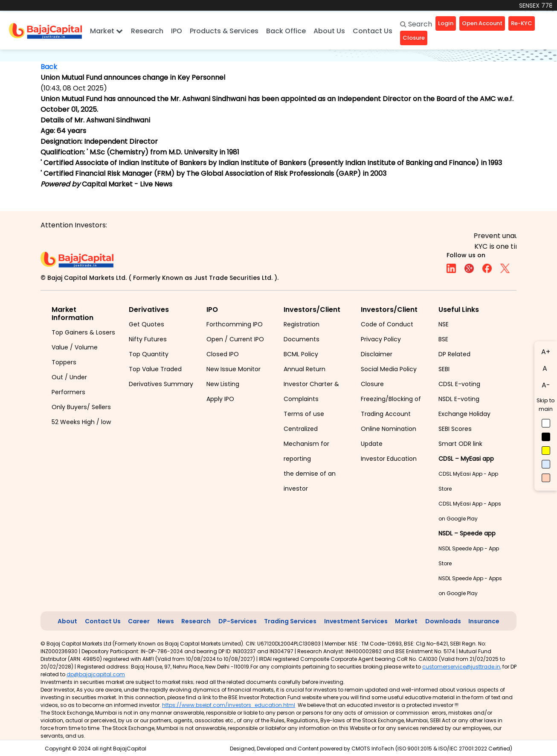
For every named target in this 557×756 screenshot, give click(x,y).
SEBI (444, 369)
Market (106, 31)
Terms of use (304, 414)
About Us (329, 31)
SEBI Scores (455, 429)
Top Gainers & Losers (83, 332)
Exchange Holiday (464, 414)
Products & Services (224, 31)
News (166, 621)
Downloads (443, 621)
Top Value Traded (155, 369)
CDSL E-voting (459, 384)
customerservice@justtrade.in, (462, 667)
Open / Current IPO (235, 339)
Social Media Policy (389, 369)
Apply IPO (220, 399)
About (67, 621)
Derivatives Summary (161, 384)
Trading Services (290, 621)
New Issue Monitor (234, 369)
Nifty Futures (148, 339)
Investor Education (389, 459)
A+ (546, 352)
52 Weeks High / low (81, 422)
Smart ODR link (460, 444)
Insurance (484, 621)
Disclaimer (377, 354)
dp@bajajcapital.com (96, 674)
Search (416, 24)
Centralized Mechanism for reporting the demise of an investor (310, 459)
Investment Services (356, 621)
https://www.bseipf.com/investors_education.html (229, 705)
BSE (443, 339)
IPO (177, 31)
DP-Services (238, 621)
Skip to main (546, 405)
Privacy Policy (381, 339)
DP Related (454, 354)
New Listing (223, 384)
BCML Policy (301, 354)
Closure (372, 384)
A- (546, 385)
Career (139, 621)
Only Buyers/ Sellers (81, 407)
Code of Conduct (387, 324)
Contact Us (373, 31)
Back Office (286, 31)
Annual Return (305, 369)
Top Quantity (149, 354)
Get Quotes (147, 324)
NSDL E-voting (459, 399)
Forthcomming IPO (235, 324)
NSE (444, 324)
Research (147, 31)
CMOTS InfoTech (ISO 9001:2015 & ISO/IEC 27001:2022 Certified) (432, 749)
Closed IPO (223, 354)
